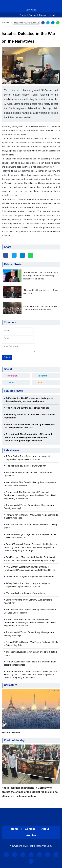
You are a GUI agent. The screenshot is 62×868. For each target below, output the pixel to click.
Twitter (11, 382)
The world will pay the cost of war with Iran (41, 292)
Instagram (12, 376)
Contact (43, 15)
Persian (32, 15)
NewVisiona (16, 846)
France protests (11, 732)
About (52, 15)
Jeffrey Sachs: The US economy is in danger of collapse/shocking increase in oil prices (41, 276)
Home (15, 829)
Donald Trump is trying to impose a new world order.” (31, 577)
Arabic (22, 15)
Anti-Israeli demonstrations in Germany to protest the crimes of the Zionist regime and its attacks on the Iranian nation (30, 792)
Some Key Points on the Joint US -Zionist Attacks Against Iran (41, 308)
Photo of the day (14, 740)
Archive (31, 835)
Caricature (10, 685)
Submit (7, 357)
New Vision (20, 3)
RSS (40, 382)
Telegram (42, 376)
